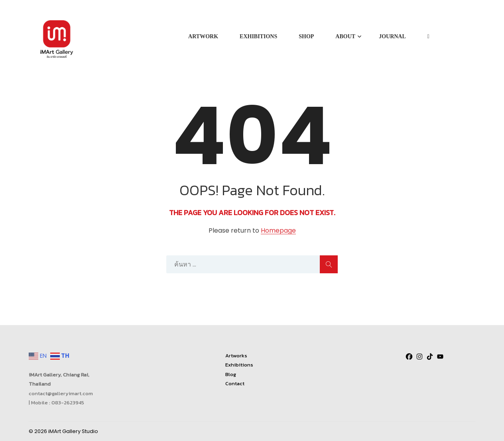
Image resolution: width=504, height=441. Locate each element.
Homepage (278, 231)
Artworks (236, 356)
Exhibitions (239, 365)
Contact (235, 383)
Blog (231, 374)
